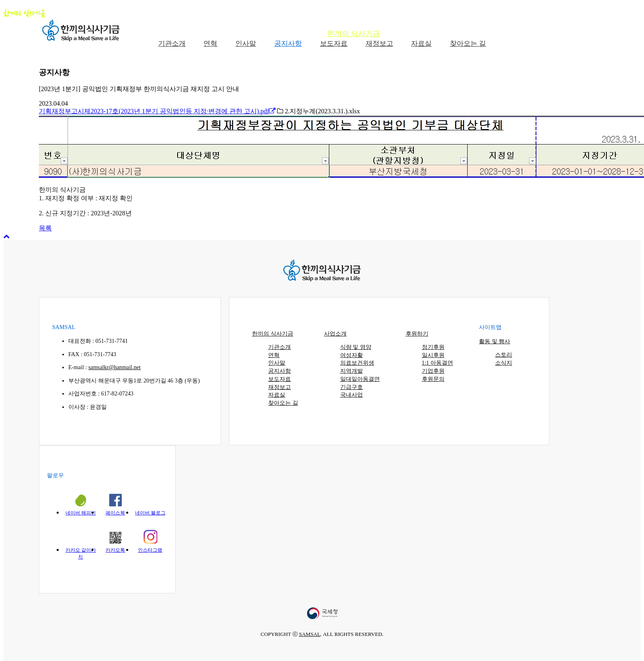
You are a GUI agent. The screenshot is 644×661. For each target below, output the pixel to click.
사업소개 (424, 34)
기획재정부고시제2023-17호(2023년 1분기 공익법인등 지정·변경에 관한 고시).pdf (157, 111)
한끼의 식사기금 (354, 34)
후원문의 (433, 379)
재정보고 (280, 387)
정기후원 (433, 347)
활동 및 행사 (548, 34)
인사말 (277, 363)
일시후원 (433, 355)
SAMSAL (310, 634)
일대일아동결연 (360, 379)
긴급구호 (352, 387)
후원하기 (483, 34)
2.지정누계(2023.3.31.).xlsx (318, 111)
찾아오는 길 (283, 403)
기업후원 (433, 371)
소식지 (504, 363)
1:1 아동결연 (438, 363)
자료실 (277, 395)
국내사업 (352, 395)
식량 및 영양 (356, 347)
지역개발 (352, 371)
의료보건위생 (357, 363)
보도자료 (280, 379)
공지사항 (280, 371)
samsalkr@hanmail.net (114, 367)
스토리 (504, 355)
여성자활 (352, 355)
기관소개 (280, 347)
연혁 (274, 355)
